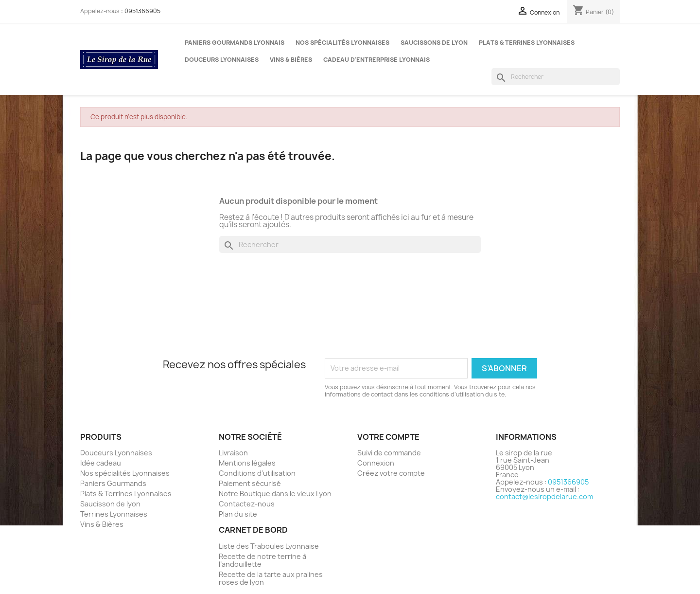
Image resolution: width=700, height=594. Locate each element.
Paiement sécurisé (250, 483)
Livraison (233, 453)
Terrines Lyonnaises (114, 514)
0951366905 (142, 11)
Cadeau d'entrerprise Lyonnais (376, 60)
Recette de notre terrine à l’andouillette (262, 560)
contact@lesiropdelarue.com (544, 496)
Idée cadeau (101, 463)
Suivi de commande (389, 453)
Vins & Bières (291, 60)
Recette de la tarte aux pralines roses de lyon (271, 578)
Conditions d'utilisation (257, 473)
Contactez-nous (247, 504)
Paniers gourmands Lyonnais (235, 43)
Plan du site (238, 514)
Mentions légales (247, 463)
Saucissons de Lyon (434, 43)
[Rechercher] (556, 77)
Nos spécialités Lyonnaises (342, 43)
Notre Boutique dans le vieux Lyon (275, 494)
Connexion (376, 463)
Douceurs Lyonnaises (222, 60)
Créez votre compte (391, 473)
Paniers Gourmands (113, 483)
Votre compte (388, 437)
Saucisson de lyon (110, 504)
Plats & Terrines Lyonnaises (527, 43)
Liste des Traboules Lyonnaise (269, 546)
